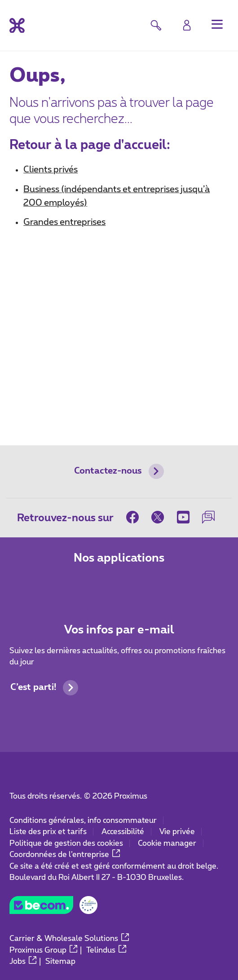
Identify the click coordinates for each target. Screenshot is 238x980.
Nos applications (119, 558)
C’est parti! (44, 688)
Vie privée (177, 832)
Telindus (106, 950)
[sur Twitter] (158, 517)
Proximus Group (43, 950)
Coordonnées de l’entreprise (65, 855)
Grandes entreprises (64, 222)
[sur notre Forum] (208, 517)
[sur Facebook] (136, 517)
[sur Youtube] (183, 517)
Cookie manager (167, 843)
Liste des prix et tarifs (48, 832)
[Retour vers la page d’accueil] (17, 25)
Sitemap (60, 961)
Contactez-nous (119, 471)
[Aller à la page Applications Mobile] (83, 585)
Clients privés (51, 170)
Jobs (23, 961)
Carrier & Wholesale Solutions (69, 938)
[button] (217, 24)
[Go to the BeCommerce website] (53, 908)
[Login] (187, 25)
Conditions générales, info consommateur (83, 820)
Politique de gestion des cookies (66, 843)
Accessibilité (123, 832)
